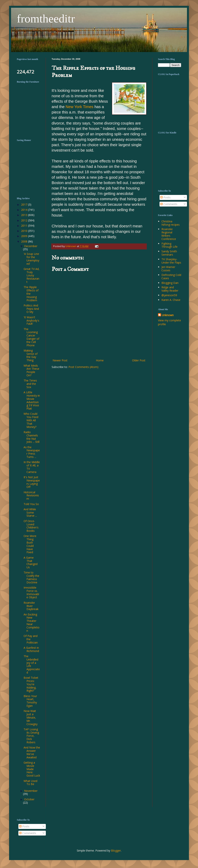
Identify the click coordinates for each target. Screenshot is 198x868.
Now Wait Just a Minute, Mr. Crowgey (31, 717)
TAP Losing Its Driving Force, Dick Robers (31, 736)
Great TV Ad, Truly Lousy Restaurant (32, 275)
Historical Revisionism (31, 495)
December (31, 246)
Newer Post (60, 360)
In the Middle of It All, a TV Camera (32, 467)
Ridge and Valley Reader (170, 289)
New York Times (79, 107)
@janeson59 (169, 295)
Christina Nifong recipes (171, 223)
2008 (25, 241)
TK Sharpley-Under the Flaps (171, 261)
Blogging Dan (170, 283)
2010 (25, 231)
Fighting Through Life (169, 245)
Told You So (31, 504)
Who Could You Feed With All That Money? (31, 420)
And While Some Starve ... (30, 513)
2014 (25, 210)
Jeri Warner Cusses (168, 269)
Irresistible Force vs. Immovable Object (31, 592)
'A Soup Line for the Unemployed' (31, 259)
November (31, 791)
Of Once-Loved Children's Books (31, 526)
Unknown (168, 315)
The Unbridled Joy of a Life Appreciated (32, 664)
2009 (25, 236)
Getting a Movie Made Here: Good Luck (32, 769)
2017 (25, 204)
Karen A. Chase (171, 300)
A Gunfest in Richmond (31, 649)
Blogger (116, 851)
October (29, 799)
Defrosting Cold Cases (171, 277)
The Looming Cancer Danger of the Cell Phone (31, 337)
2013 (25, 215)
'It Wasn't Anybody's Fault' (31, 320)
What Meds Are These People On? (31, 370)
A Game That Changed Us (31, 562)
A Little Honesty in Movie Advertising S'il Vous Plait (32, 400)
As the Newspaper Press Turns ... (32, 452)
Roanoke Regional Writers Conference (169, 234)
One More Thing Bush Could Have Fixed (30, 544)
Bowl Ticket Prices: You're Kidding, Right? (31, 684)
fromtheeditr (46, 19)
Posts (165, 197)
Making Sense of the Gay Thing (31, 355)
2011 (25, 226)
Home (100, 360)
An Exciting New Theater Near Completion (32, 623)
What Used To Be (30, 783)
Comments (169, 204)
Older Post (139, 360)
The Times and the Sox (30, 384)
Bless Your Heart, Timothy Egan (30, 701)
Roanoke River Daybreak (31, 606)
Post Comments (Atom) (83, 367)
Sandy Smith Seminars (169, 253)
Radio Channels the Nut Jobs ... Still (32, 437)
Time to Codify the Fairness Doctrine (31, 577)
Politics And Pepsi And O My (31, 309)
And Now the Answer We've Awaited (32, 752)
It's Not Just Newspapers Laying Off (32, 482)
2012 (25, 220)
